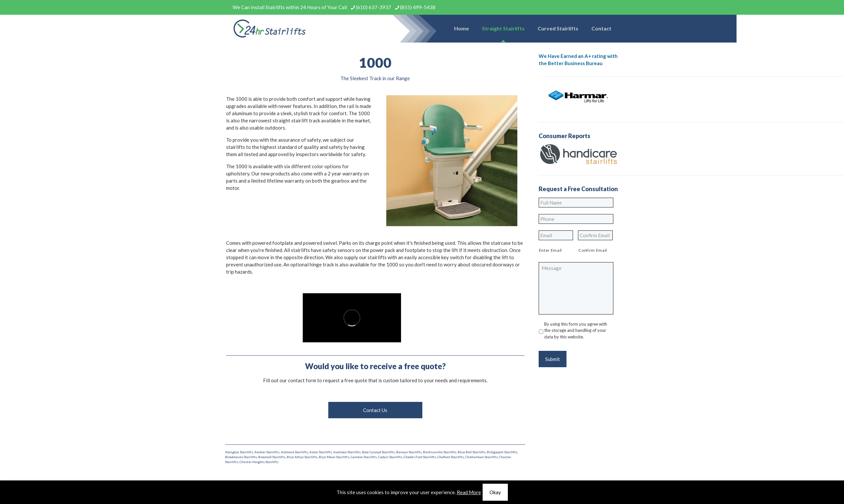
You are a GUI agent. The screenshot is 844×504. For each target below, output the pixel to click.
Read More (469, 492)
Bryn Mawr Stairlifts (334, 457)
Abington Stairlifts (239, 452)
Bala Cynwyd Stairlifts (378, 452)
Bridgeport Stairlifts (502, 452)
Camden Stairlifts (364, 457)
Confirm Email (593, 250)
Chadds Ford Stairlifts (420, 457)
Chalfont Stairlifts (451, 457)
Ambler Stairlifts (267, 452)
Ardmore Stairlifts (294, 452)
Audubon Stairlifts (347, 452)
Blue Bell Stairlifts (472, 452)
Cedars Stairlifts (390, 457)
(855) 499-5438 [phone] (418, 7)
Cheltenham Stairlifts (481, 457)
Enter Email (550, 250)
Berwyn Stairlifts (409, 452)
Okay (495, 492)
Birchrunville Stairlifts (440, 452)
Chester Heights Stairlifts (259, 462)
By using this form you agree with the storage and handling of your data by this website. (576, 330)
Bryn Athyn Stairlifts (302, 457)
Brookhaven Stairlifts (241, 457)
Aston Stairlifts (321, 452)
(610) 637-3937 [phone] (374, 7)
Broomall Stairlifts (272, 457)
